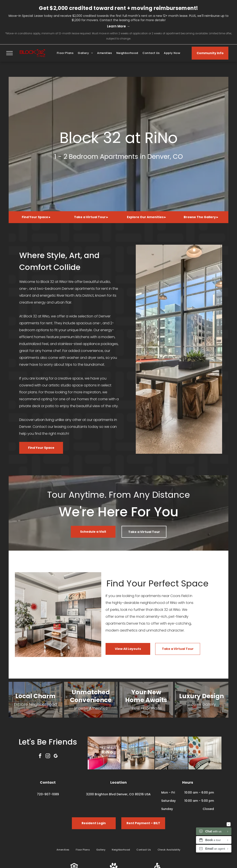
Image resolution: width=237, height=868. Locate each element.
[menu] (9, 53)
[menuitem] (65, 53)
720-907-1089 (48, 794)
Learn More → (118, 26)
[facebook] (40, 757)
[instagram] (48, 757)
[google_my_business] (56, 757)
